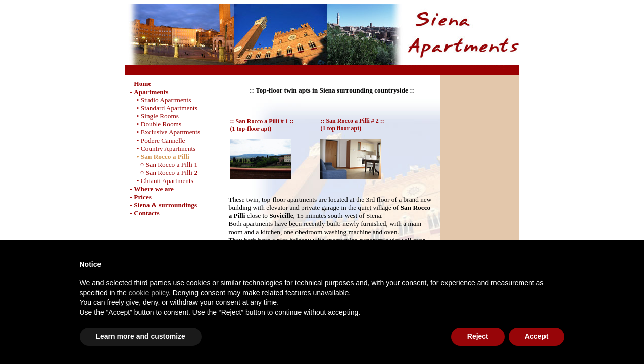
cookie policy (149, 293)
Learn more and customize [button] (141, 336)
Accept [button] (537, 336)
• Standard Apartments (164, 108)
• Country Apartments (163, 148)
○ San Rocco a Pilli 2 (164, 173)
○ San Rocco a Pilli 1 (164, 165)
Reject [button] (478, 336)
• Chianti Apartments (162, 181)
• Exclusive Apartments (165, 132)
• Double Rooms (156, 124)
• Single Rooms (155, 116)
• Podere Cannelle (158, 140)
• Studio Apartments (161, 100)
